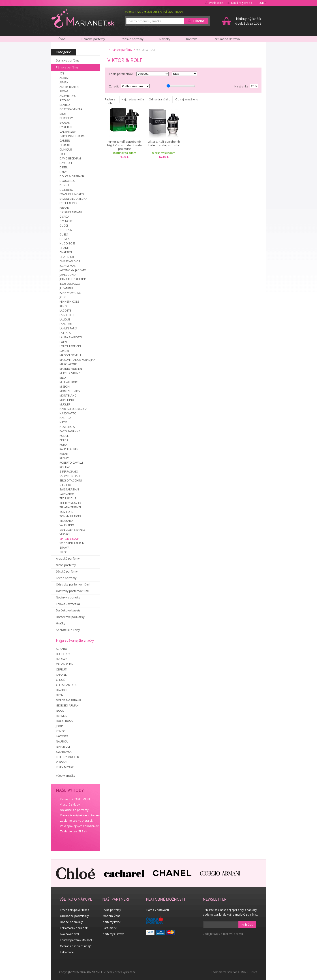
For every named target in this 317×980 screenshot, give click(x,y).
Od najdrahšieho (160, 99)
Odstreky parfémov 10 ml (73, 584)
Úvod (62, 39)
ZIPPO (63, 552)
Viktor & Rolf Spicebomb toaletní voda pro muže (164, 143)
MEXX (63, 378)
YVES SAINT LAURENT (73, 543)
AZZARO (65, 100)
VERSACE (65, 534)
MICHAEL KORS (69, 382)
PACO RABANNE (70, 431)
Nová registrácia (242, 3)
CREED (64, 154)
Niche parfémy (66, 565)
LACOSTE (65, 311)
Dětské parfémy (67, 571)
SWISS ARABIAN (69, 489)
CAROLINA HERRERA (72, 136)
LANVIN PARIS (68, 328)
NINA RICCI (63, 747)
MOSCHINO (67, 400)
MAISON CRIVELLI (70, 355)
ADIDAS (64, 78)
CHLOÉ (60, 680)
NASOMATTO (68, 413)
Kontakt (192, 39)
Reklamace (67, 952)
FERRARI (64, 208)
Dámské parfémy (93, 39)
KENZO (64, 306)
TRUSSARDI (66, 521)
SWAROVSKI (64, 752)
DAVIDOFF (66, 163)
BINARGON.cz (248, 972)
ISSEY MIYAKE (68, 266)
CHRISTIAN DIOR (70, 261)
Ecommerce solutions (225, 972)
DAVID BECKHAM (70, 158)
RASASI (64, 454)
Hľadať (199, 21)
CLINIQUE (66, 150)
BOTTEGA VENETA (71, 109)
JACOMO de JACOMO (73, 270)
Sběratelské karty (68, 630)
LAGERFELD (67, 315)
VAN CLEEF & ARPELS (72, 530)
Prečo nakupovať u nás (74, 910)
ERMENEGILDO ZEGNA (73, 199)
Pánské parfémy (132, 39)
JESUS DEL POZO (70, 284)
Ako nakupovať (70, 934)
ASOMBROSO (68, 96)
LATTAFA (65, 333)
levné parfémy (112, 910)
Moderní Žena (112, 916)
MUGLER (65, 404)
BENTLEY (65, 105)
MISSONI (65, 387)
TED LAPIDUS (68, 498)
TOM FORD (66, 512)
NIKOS (63, 422)
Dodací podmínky (71, 922)
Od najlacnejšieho (187, 99)
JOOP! (60, 726)
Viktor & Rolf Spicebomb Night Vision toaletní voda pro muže (124, 145)
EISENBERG (66, 190)
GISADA (64, 217)
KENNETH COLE (69, 302)
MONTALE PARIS (70, 391)
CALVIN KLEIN (68, 132)
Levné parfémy (66, 578)
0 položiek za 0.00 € (248, 21)
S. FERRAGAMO (69, 472)
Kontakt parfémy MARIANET (77, 940)
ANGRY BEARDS (69, 87)
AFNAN (64, 82)
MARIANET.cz (83, 18)
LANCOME (66, 324)
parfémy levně (112, 922)
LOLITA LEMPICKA (71, 346)
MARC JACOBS (68, 364)
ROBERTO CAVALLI (71, 463)
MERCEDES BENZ (70, 373)
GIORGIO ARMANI (71, 212)
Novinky (165, 39)
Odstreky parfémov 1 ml (72, 591)
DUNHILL (65, 185)
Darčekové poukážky (70, 617)
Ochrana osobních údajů (76, 946)
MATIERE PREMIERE (71, 369)
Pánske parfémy (67, 67)
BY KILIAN (66, 127)
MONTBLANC (68, 396)
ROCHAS (65, 467)
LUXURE (64, 351)
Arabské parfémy (68, 558)
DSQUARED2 (67, 181)
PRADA (64, 440)
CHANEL (65, 248)
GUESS (64, 234)
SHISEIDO (65, 485)
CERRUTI (65, 145)
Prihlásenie (216, 3)
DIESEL (64, 167)
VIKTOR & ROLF (69, 539)
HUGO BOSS (67, 243)
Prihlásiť (247, 925)
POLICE (64, 436)
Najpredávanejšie (133, 99)
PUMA (63, 445)
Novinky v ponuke (68, 597)
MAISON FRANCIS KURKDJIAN (78, 360)
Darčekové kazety (68, 610)
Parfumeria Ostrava (226, 39)
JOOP (63, 297)
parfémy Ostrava (114, 934)
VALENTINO (67, 525)
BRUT (63, 114)
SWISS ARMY (67, 494)
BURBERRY (66, 118)
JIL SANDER (66, 288)
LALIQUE (65, 319)
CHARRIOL (66, 252)
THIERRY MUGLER (70, 503)
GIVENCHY (66, 221)
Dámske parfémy (68, 60)
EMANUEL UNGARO (72, 194)
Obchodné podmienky (74, 916)
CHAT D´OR (67, 257)
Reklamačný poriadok (74, 928)
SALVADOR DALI (70, 476)
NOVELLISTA (67, 427)
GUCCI (64, 226)
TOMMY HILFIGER (70, 516)
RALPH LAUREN (69, 449)
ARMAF (64, 91)
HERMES (64, 239)
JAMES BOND (68, 275)
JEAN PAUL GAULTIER (73, 279)
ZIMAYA (64, 548)
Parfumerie (110, 928)
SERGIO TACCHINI (71, 480)
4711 (63, 73)
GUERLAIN (66, 230)
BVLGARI (65, 123)
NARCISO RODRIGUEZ (73, 409)
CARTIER (65, 141)
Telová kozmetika (68, 604)
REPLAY (64, 458)
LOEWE (64, 342)
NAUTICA (65, 418)
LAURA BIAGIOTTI (71, 337)
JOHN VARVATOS (70, 293)
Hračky (61, 623)
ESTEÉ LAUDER (68, 203)
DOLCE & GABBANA (72, 176)
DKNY (63, 172)
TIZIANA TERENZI (70, 507)
